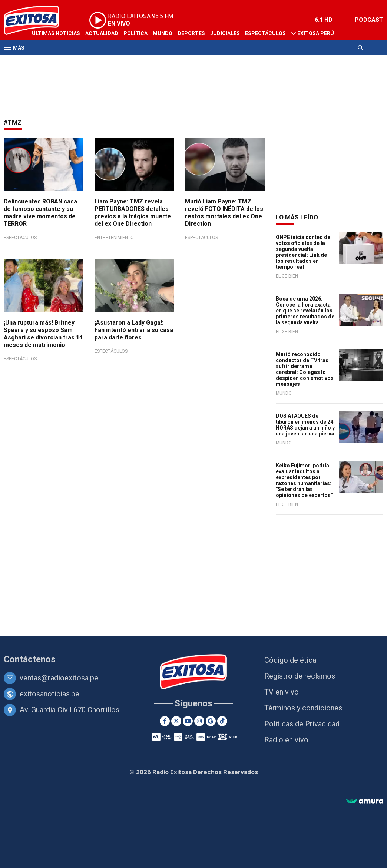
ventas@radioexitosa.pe (59, 678)
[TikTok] (222, 721)
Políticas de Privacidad (302, 724)
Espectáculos (265, 33)
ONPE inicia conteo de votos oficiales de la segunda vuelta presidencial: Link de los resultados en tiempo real (303, 252)
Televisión (47, 62)
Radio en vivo (286, 740)
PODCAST (369, 20)
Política (135, 33)
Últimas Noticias (56, 33)
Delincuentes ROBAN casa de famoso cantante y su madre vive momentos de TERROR (40, 213)
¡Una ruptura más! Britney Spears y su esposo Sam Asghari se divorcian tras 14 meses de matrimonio (43, 334)
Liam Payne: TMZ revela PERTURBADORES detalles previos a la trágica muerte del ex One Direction (133, 213)
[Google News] (211, 721)
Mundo (163, 33)
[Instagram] (199, 721)
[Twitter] (176, 721)
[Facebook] (165, 721)
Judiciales (225, 33)
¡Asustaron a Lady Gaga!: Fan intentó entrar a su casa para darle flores (134, 330)
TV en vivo (282, 692)
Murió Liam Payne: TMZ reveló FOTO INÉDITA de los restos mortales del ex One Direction (224, 213)
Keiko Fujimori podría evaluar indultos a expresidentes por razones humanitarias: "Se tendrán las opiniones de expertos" (304, 480)
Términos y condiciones (303, 708)
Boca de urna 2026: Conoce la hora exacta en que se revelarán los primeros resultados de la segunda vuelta (305, 311)
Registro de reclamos (300, 676)
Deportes (191, 33)
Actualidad (102, 33)
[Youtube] (188, 721)
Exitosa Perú (316, 33)
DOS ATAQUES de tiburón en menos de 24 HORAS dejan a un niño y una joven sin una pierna (305, 425)
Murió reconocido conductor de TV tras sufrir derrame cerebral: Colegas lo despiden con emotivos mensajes (305, 369)
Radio (75, 62)
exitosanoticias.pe (49, 694)
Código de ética (290, 660)
